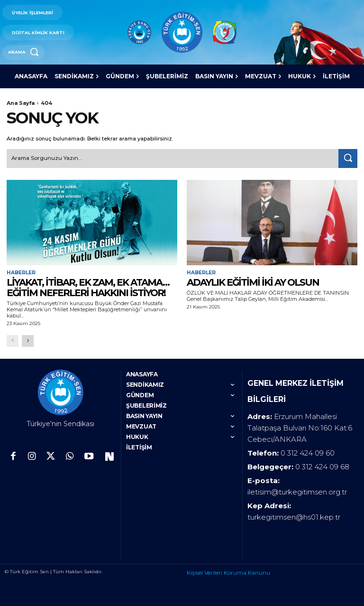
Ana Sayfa (21, 103)
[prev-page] (13, 340)
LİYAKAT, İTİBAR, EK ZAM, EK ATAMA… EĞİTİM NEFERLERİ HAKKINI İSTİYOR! (88, 286)
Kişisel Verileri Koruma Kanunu (228, 568)
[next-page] (28, 340)
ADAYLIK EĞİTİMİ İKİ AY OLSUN (253, 281)
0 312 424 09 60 (308, 448)
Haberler (21, 272)
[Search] (348, 158)
